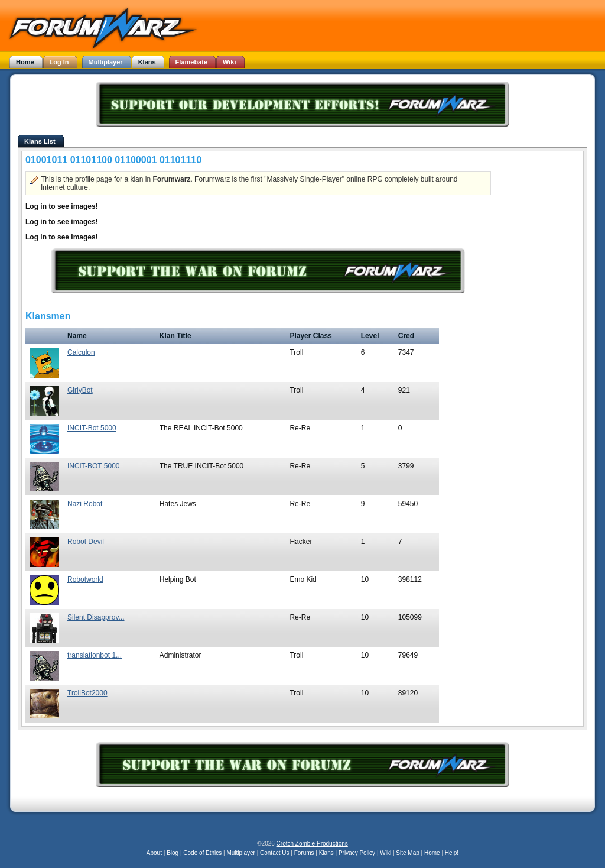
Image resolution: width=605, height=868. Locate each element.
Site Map (407, 853)
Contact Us (274, 853)
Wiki (386, 853)
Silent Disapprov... (96, 617)
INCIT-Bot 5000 (92, 428)
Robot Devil (86, 542)
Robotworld (85, 579)
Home (432, 853)
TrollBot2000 (87, 693)
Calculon (81, 352)
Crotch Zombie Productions (312, 843)
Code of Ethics (202, 853)
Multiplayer (241, 853)
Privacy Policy (357, 853)
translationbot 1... (95, 655)
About (154, 853)
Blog (173, 853)
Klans (326, 853)
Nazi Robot (85, 504)
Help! (452, 853)
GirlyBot (80, 390)
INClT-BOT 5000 (93, 466)
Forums (304, 853)
